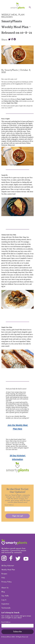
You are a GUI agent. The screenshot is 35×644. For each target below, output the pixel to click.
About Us (5, 588)
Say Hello (5, 596)
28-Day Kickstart (8, 566)
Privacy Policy (6, 582)
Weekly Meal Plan (8, 570)
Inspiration (5, 604)
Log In (4, 600)
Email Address (6, 622)
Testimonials (6, 608)
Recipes (4, 574)
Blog (3, 592)
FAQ (3, 578)
